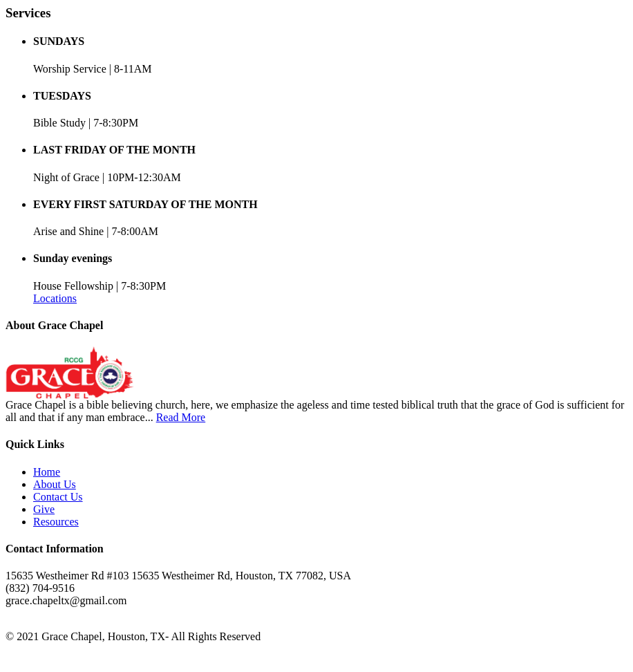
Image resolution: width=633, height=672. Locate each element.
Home (47, 472)
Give (44, 509)
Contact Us (58, 497)
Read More (181, 417)
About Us (55, 484)
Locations (55, 298)
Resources (56, 522)
